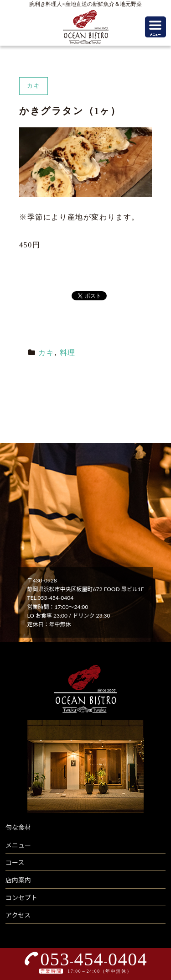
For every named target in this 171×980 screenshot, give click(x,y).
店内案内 (18, 880)
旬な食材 (18, 827)
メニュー (18, 845)
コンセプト (21, 898)
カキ (46, 353)
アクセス (18, 915)
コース (15, 862)
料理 (68, 353)
